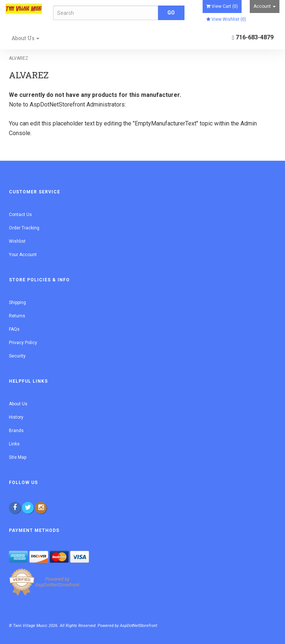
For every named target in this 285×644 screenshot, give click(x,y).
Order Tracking (24, 228)
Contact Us (20, 215)
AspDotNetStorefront (57, 104)
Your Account (23, 255)
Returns (17, 316)
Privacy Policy (23, 343)
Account (265, 6)
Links (14, 444)
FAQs (14, 329)
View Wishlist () (226, 19)
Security (17, 356)
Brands (16, 431)
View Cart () (222, 6)
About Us (25, 38)
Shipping (17, 303)
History (16, 417)
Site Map (18, 457)
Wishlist (17, 241)
